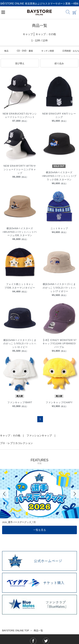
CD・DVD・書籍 (25, 51)
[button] (20, 63)
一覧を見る (40, 530)
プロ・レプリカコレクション (16, 443)
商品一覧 (38, 630)
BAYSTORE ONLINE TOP (16, 630)
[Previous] (3, 3)
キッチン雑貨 (48, 51)
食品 (6, 51)
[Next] (76, 3)
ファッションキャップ (39, 436)
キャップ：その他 (10, 436)
